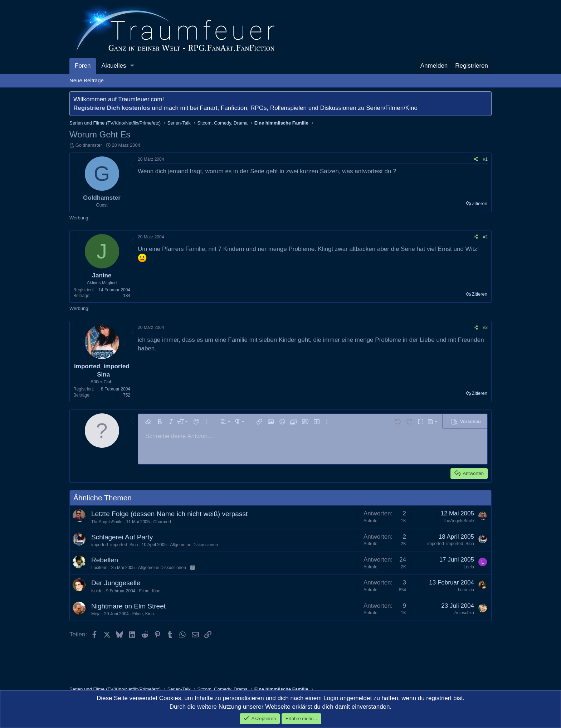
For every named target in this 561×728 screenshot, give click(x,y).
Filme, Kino (150, 591)
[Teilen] (476, 159)
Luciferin (99, 568)
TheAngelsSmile (107, 522)
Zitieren (480, 203)
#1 (485, 159)
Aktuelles (114, 66)
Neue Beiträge (87, 80)
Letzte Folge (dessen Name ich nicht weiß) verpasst (169, 514)
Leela (469, 567)
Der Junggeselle (116, 583)
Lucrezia (466, 590)
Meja (96, 614)
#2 (485, 237)
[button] (132, 66)
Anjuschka (464, 613)
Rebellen (105, 560)
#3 (485, 327)
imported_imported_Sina (115, 545)
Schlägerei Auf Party (122, 537)
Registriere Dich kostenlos (112, 108)
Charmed (162, 522)
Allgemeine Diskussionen (194, 545)
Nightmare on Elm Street (128, 606)
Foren (83, 66)
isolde (97, 591)
